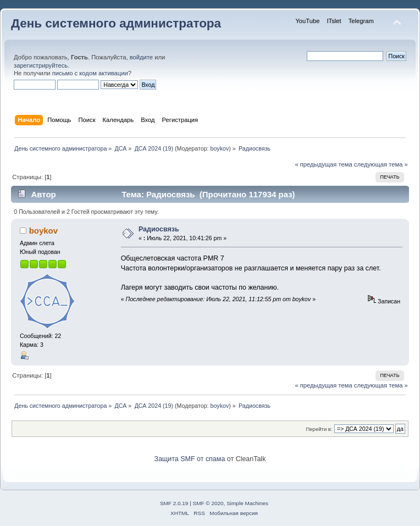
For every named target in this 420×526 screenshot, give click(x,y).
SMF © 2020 (208, 503)
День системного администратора (116, 23)
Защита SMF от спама (190, 459)
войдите (141, 57)
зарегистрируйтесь (41, 65)
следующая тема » (381, 164)
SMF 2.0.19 (174, 503)
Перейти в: (319, 429)
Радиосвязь (159, 229)
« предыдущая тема (323, 164)
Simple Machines (247, 503)
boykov (220, 148)
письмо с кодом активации (90, 73)
